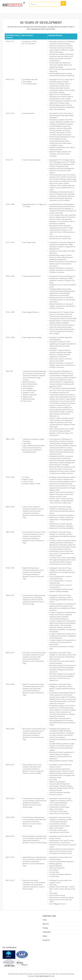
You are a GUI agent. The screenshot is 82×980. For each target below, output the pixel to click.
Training (45, 928)
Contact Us (46, 940)
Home (45, 920)
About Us (46, 924)
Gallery (45, 936)
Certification (47, 932)
